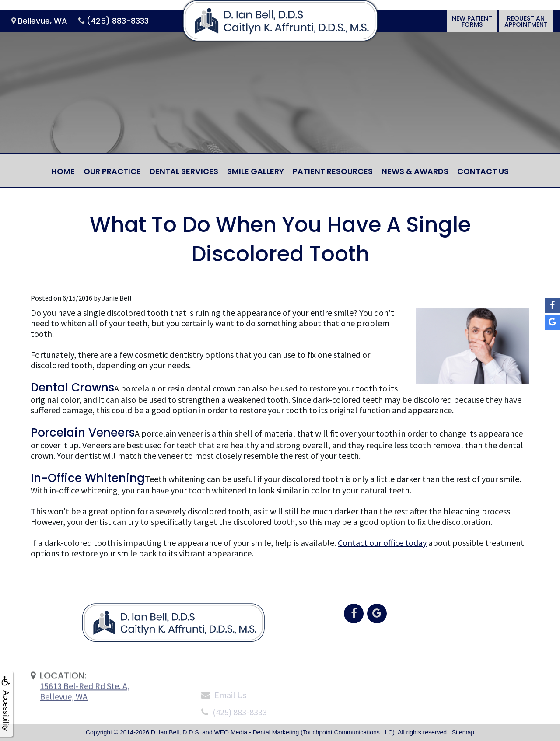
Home (63, 171)
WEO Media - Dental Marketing (257, 732)
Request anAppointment (526, 29)
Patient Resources (333, 171)
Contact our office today (382, 543)
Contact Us (483, 171)
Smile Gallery (255, 171)
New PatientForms (471, 29)
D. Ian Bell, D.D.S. (176, 732)
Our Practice (112, 171)
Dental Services (184, 171)
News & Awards (415, 171)
